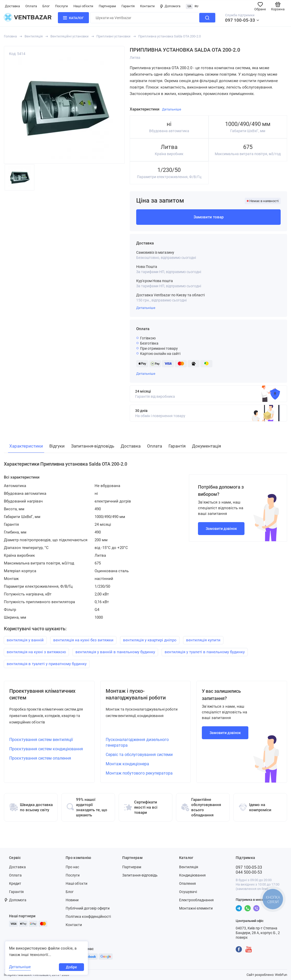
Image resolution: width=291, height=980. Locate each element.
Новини (72, 900)
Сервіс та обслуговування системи (139, 755)
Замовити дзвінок (221, 529)
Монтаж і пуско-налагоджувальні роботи (136, 694)
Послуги (62, 6)
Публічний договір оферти (88, 908)
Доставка (12, 6)
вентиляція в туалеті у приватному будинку (47, 664)
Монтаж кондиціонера (127, 764)
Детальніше (146, 308)
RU (196, 6)
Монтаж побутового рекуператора (139, 773)
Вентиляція (34, 36)
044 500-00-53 (249, 872)
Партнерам (107, 6)
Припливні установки (113, 36)
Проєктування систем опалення (40, 758)
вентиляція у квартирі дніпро (150, 640)
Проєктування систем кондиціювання (46, 749)
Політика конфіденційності (88, 917)
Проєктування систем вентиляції (41, 740)
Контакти (147, 6)
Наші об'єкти (83, 6)
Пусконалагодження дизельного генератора (137, 742)
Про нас (72, 867)
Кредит (15, 883)
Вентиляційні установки (70, 36)
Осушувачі (188, 892)
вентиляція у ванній (25, 640)
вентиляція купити (203, 640)
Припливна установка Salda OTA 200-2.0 (170, 36)
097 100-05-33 (240, 20)
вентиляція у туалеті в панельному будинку (205, 652)
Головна (10, 36)
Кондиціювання (192, 875)
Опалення (187, 883)
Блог (46, 6)
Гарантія (128, 6)
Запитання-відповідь (140, 875)
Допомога (170, 6)
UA (189, 6)
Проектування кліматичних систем (42, 694)
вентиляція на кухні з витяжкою (36, 652)
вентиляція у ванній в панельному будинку (115, 652)
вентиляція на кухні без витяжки (83, 640)
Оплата (31, 6)
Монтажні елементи (196, 908)
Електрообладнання (196, 900)
